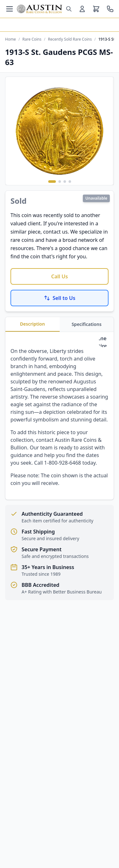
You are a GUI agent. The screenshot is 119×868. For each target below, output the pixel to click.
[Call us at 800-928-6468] (110, 9)
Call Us (60, 276)
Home (10, 39)
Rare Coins (32, 39)
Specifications (87, 324)
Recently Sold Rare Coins (70, 39)
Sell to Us (60, 298)
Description (32, 324)
